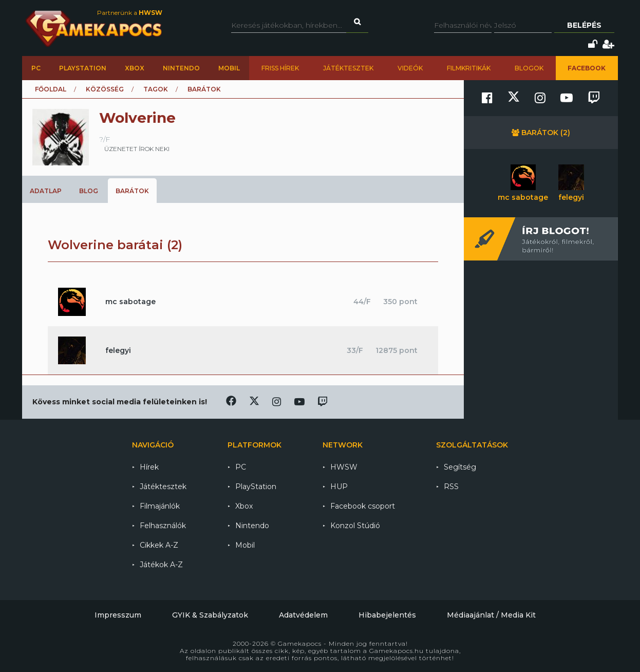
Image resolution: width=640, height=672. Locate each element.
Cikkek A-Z (159, 545)
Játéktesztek (348, 68)
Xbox (135, 68)
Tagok (156, 89)
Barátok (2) (541, 133)
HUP (339, 487)
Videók (410, 68)
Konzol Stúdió (355, 526)
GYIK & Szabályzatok (210, 615)
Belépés (584, 25)
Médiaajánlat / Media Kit (491, 615)
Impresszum (118, 615)
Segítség (460, 467)
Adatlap (46, 191)
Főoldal (51, 89)
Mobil (229, 68)
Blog (89, 191)
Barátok (132, 191)
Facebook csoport (363, 506)
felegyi (118, 350)
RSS (451, 487)
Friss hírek (280, 68)
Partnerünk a (130, 13)
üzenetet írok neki (137, 149)
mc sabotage (130, 302)
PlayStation (83, 68)
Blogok (529, 68)
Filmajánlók (160, 506)
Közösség (105, 89)
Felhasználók (163, 526)
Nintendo (181, 68)
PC (36, 68)
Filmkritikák (469, 68)
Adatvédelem (303, 615)
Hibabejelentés (387, 615)
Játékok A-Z (161, 565)
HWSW (344, 467)
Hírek (149, 467)
